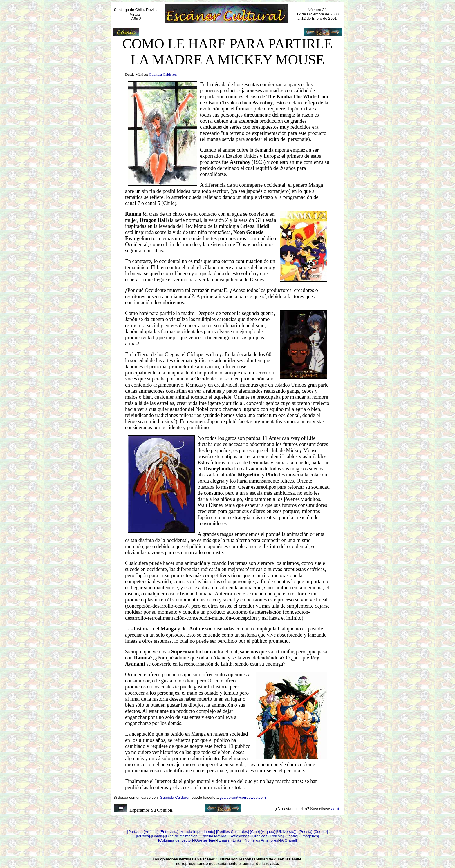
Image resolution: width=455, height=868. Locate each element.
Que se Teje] (206, 840)
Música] (143, 836)
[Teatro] (292, 836)
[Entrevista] (169, 832)
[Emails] (224, 840)
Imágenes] (310, 836)
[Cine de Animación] (182, 836)
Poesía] (306, 832)
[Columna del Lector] (176, 840)
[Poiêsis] (276, 836)
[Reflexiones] (239, 836)
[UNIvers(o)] (286, 832)
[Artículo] (151, 832)
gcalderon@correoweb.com (243, 797)
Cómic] (158, 836)
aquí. (336, 809)
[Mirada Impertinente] (197, 832)
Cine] (255, 832)
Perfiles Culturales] (233, 832)
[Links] (237, 840)
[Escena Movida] (214, 836)
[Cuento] (321, 832)
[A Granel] (288, 840)
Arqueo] (269, 832)
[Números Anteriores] (261, 840)
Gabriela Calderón (175, 797)
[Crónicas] (260, 836)
